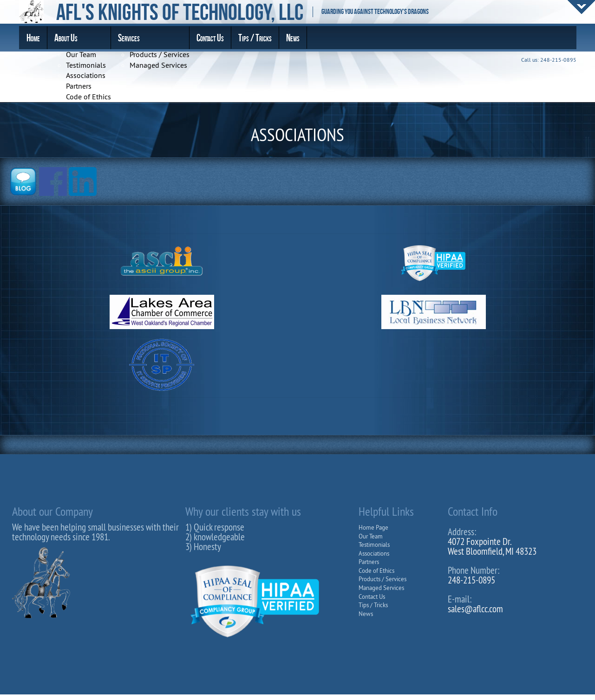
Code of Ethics (88, 97)
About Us (66, 38)
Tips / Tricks (255, 38)
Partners (79, 86)
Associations (86, 75)
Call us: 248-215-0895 (549, 60)
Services (129, 38)
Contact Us (210, 38)
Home (33, 38)
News (293, 38)
